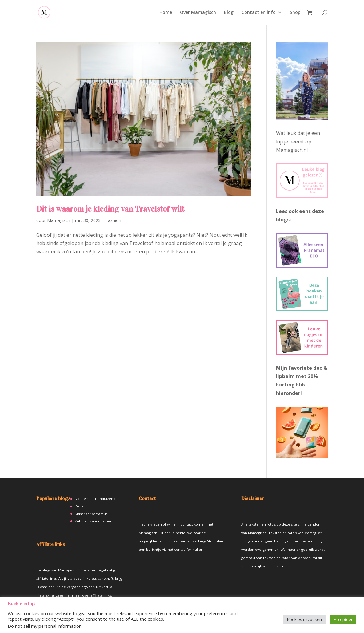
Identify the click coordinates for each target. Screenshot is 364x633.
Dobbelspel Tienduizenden (97, 499)
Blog (229, 13)
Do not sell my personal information (45, 626)
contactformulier (188, 549)
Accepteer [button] (343, 619)
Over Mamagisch (198, 13)
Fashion (113, 220)
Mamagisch (59, 220)
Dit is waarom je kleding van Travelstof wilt (110, 209)
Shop (295, 13)
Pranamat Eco (86, 506)
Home (166, 13)
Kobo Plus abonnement (94, 521)
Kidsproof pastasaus (91, 514)
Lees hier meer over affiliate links (83, 595)
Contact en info (259, 13)
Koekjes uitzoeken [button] (304, 619)
